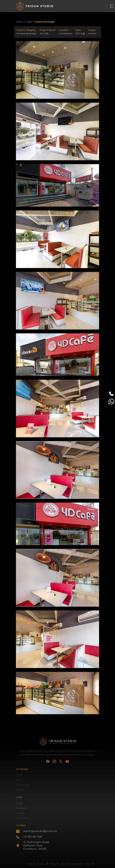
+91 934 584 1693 (33, 847)
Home (19, 22)
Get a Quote (22, 828)
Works (19, 813)
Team (19, 790)
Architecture (22, 795)
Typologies (21, 818)
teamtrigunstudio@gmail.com (40, 841)
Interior (20, 800)
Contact (20, 823)
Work (29, 22)
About (19, 785)
